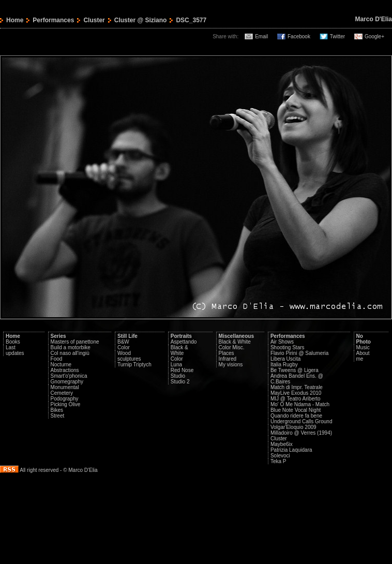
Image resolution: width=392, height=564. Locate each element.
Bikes (57, 410)
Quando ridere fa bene (296, 416)
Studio (178, 376)
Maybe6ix (282, 444)
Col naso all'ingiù (70, 353)
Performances (53, 20)
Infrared (228, 359)
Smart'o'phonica (69, 376)
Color (124, 347)
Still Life (127, 336)
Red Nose (182, 370)
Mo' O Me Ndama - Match (300, 404)
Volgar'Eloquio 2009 (293, 427)
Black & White (179, 350)
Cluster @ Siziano (141, 20)
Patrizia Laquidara (291, 450)
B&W (123, 342)
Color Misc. (232, 347)
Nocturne (61, 365)
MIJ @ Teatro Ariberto (296, 399)
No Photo (364, 339)
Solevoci (280, 456)
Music (363, 347)
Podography (65, 399)
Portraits (181, 336)
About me (363, 356)
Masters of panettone (75, 342)
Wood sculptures (129, 356)
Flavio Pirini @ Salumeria (299, 353)
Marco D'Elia (373, 19)
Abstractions (65, 370)
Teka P (278, 461)
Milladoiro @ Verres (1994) (301, 433)
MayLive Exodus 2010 (296, 393)
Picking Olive (66, 404)
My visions (231, 365)
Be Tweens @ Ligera (295, 370)
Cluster (94, 20)
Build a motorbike (71, 347)
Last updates (15, 350)
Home (15, 20)
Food (57, 359)
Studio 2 (180, 382)
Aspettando (184, 342)
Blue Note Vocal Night (296, 410)
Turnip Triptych (134, 365)
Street (58, 416)
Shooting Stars (288, 347)
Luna (176, 365)
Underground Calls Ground (301, 421)
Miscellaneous (236, 336)
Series (58, 336)
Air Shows (282, 342)
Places (227, 353)
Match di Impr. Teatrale (297, 387)
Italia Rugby (284, 365)
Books (13, 342)
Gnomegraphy (67, 382)
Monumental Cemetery (65, 390)
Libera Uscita (285, 359)
